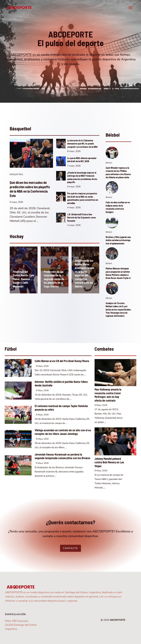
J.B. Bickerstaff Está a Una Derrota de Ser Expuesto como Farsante (82, 218)
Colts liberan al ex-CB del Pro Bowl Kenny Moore (62, 361)
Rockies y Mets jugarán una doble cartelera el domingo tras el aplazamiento (118, 240)
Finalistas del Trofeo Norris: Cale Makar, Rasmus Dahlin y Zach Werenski (24, 279)
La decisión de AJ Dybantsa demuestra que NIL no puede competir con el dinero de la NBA (82, 144)
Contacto (70, 548)
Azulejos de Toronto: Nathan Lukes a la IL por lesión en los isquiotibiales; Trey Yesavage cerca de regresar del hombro (118, 309)
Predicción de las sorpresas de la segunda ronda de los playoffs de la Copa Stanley (54, 279)
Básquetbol (16, 174)
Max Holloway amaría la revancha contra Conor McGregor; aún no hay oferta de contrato (108, 395)
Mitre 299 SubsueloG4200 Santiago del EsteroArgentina (21, 625)
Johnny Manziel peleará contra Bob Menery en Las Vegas (109, 462)
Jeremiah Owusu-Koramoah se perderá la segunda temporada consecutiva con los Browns (62, 456)
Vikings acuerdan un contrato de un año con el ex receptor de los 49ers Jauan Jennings (63, 432)
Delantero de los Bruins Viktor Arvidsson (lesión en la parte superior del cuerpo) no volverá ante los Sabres (84, 273)
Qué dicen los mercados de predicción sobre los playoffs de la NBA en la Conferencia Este (30, 189)
